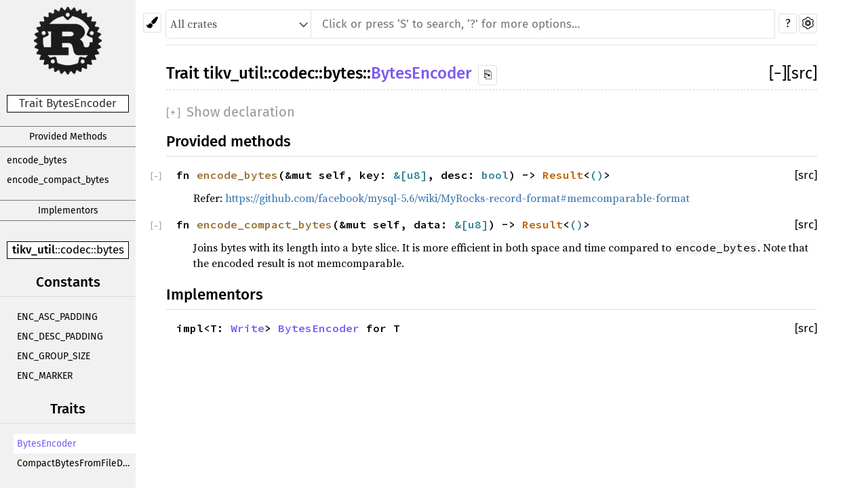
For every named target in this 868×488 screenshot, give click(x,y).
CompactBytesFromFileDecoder (76, 463)
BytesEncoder (46, 444)
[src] (802, 73)
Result (563, 175)
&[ (400, 175)
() (597, 175)
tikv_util (34, 250)
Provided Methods (68, 137)
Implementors (68, 210)
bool (495, 175)
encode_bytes (37, 160)
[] (778, 73)
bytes (110, 250)
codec (76, 250)
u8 (414, 175)
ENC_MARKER (45, 376)
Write (248, 328)
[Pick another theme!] (152, 23)
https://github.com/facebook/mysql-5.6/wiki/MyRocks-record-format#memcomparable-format (457, 198)
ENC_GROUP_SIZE (54, 356)
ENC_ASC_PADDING (57, 317)
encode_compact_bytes (58, 180)
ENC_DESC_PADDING (60, 337)
